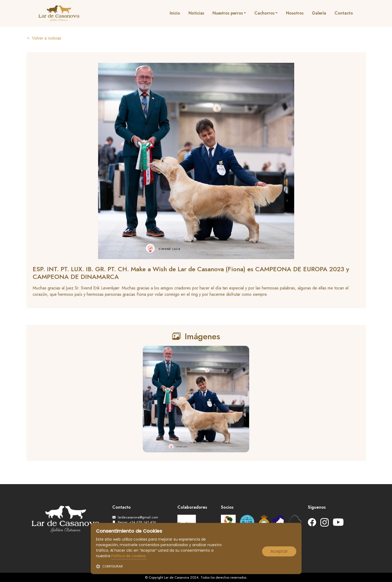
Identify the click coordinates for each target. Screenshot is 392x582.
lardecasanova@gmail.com (135, 517)
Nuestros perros (228, 13)
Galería (319, 13)
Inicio (175, 13)
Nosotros (295, 13)
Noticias (196, 13)
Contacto (344, 13)
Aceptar (279, 551)
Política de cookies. (129, 556)
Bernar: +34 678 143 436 (134, 522)
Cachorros (264, 13)
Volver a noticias (44, 38)
